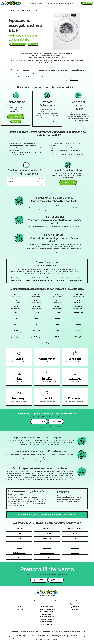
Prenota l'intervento (18, 44)
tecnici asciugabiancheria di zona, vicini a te (38, 74)
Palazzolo (14, 280)
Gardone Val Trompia (59, 280)
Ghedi (40, 278)
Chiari (69, 278)
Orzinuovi (74, 278)
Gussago (81, 278)
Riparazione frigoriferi (47, 617)
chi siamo (54, 3)
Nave (23, 10)
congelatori (75, 359)
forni (19, 378)
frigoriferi (47, 378)
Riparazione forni (47, 614)
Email (75, 609)
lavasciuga (75, 378)
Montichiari (47, 278)
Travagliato (27, 280)
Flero (52, 278)
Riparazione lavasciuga (47, 619)
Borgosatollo (20, 278)
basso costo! (74, 80)
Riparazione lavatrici (47, 624)
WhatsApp (33, 44)
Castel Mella (62, 278)
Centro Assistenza (14, 10)
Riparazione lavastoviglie (47, 622)
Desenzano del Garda (31, 278)
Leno (56, 278)
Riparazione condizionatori (47, 609)
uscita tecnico (69, 3)
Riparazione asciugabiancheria (47, 604)
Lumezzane (70, 280)
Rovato (20, 280)
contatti (61, 3)
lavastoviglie (19, 398)
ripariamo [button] (34, 3)
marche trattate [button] (44, 3)
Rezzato (80, 280)
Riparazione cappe (47, 607)
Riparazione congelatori (47, 612)
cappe (19, 359)
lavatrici (47, 398)
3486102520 (87, 3)
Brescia (13, 278)
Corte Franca (35, 280)
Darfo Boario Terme (46, 280)
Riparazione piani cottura (47, 627)
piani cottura (75, 398)
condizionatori (47, 359)
